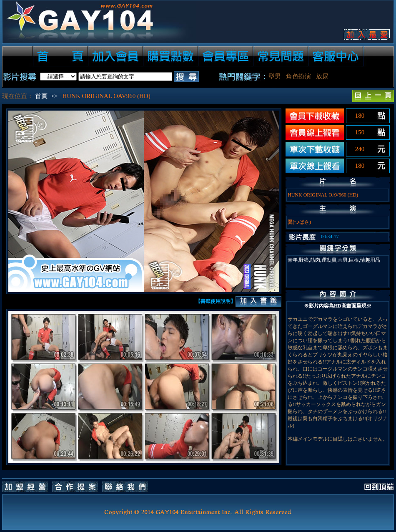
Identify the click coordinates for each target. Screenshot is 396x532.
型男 (275, 76)
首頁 (41, 96)
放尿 (322, 76)
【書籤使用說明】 (216, 301)
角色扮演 (298, 76)
